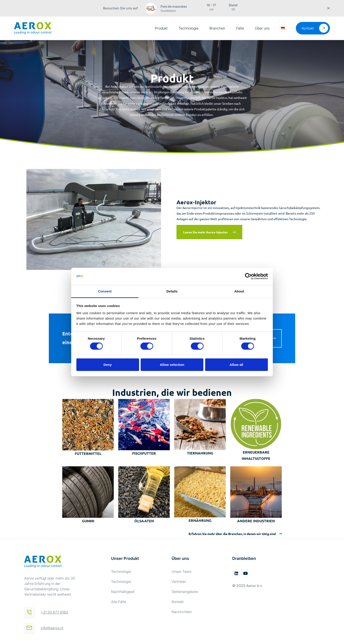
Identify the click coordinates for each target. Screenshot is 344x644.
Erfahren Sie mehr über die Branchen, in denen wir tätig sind (232, 534)
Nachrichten (182, 612)
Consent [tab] (105, 291)
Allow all (236, 364)
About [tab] (239, 291)
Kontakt (178, 602)
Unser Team (182, 571)
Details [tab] (172, 291)
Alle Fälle (119, 602)
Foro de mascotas (174, 6)
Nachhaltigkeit (123, 592)
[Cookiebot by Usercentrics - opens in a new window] (248, 276)
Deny (108, 364)
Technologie (188, 28)
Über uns (262, 28)
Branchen (217, 28)
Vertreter (179, 582)
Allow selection (172, 364)
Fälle (240, 28)
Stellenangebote (185, 592)
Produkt (161, 28)
